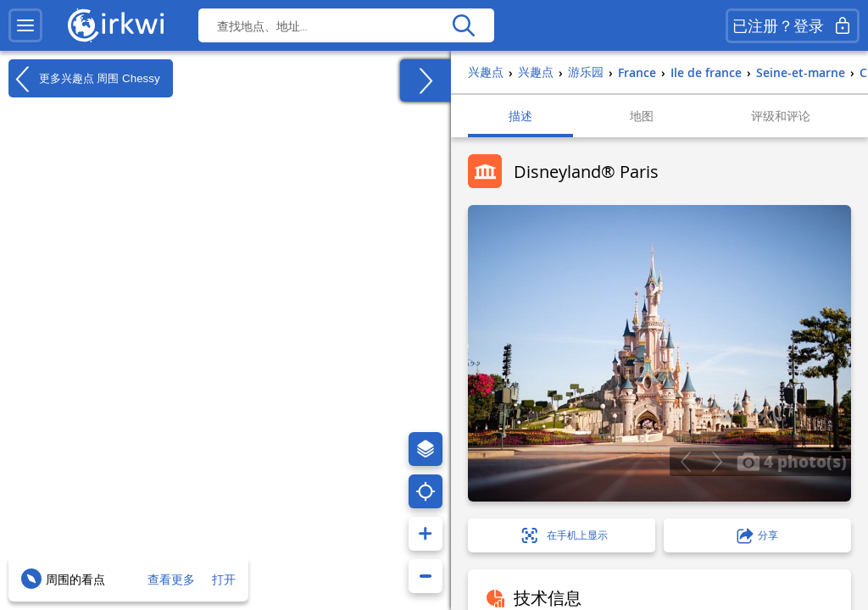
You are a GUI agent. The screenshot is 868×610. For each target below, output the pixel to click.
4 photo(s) (792, 461)
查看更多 (171, 579)
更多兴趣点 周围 (84, 79)
